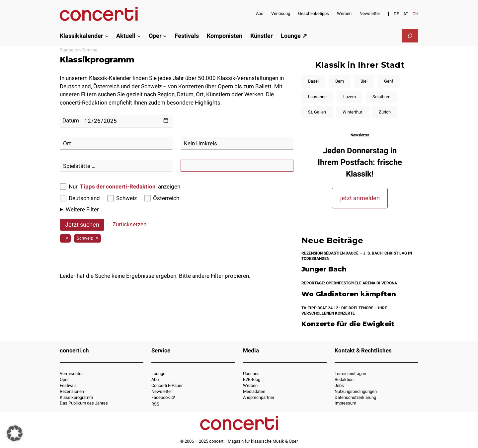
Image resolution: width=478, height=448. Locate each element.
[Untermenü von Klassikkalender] (107, 36)
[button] (15, 433)
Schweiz (122, 198)
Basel (313, 81)
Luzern (350, 97)
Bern (340, 81)
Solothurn (381, 97)
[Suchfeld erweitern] (410, 36)
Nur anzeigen (120, 187)
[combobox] (116, 143)
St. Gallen (317, 112)
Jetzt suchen (82, 224)
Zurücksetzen (129, 224)
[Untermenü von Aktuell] (139, 36)
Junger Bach (324, 269)
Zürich (385, 112)
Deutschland (80, 198)
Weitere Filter (82, 209)
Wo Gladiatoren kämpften (349, 294)
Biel (364, 81)
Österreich (162, 198)
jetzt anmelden (360, 198)
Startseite (69, 50)
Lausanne (317, 97)
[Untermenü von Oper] (165, 36)
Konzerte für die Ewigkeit (348, 324)
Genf (389, 81)
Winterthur (352, 112)
